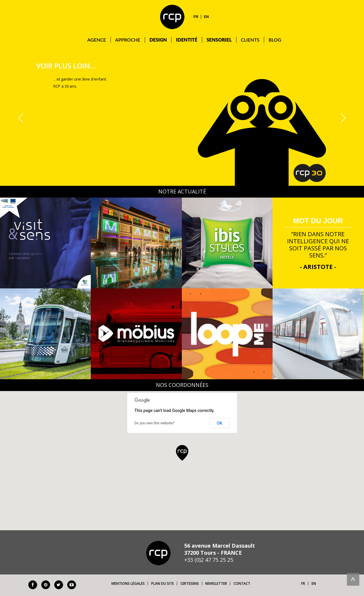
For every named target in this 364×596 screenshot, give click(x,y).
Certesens (190, 583)
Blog (275, 40)
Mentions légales (128, 583)
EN (206, 17)
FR (196, 17)
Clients (250, 40)
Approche (128, 40)
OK (220, 423)
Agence (97, 40)
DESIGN (158, 40)
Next (342, 118)
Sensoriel (219, 40)
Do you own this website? (154, 423)
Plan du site (163, 583)
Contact (242, 583)
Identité (187, 40)
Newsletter (216, 583)
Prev (22, 118)
